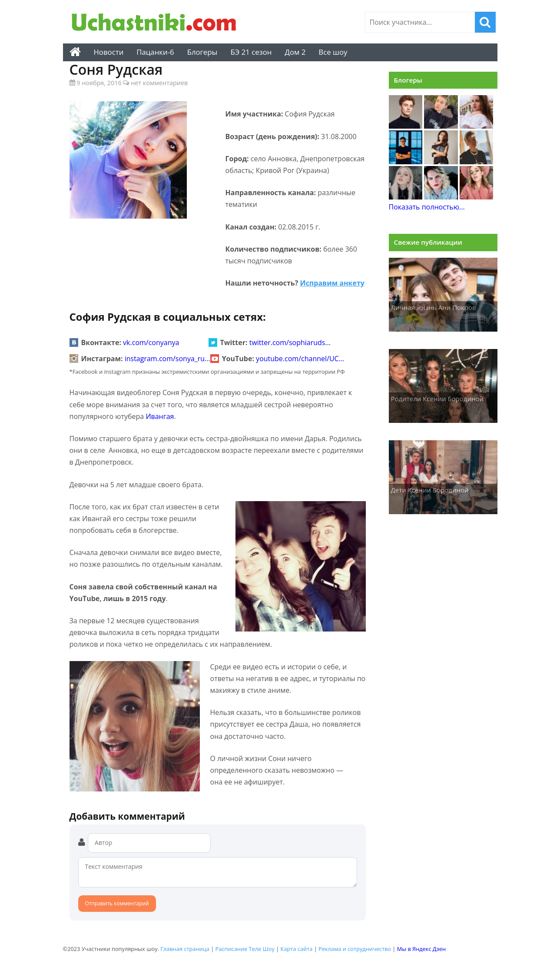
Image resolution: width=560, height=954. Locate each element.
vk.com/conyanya (151, 342)
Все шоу (333, 52)
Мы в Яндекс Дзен (421, 949)
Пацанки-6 (155, 52)
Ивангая (160, 416)
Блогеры (202, 52)
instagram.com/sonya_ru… (167, 359)
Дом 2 (295, 52)
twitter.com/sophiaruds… (290, 342)
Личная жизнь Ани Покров (434, 307)
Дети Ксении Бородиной (430, 490)
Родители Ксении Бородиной (437, 399)
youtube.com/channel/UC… (300, 359)
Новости (109, 52)
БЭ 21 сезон (251, 52)
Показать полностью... (427, 207)
